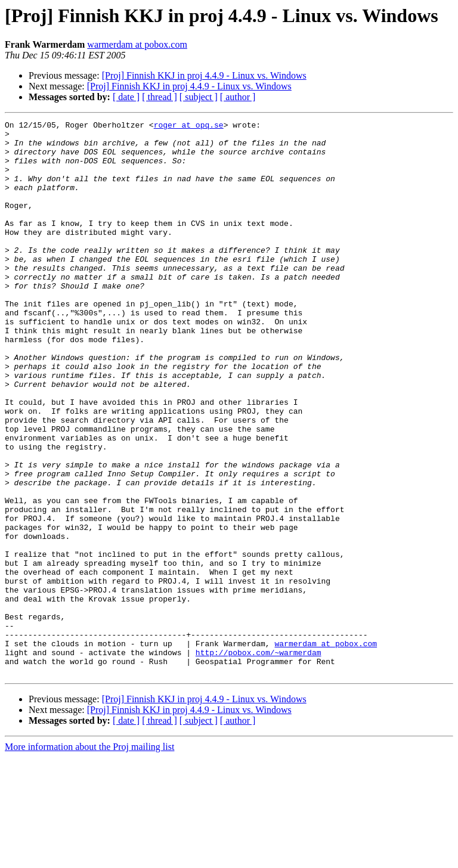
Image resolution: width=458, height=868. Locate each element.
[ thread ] (160, 97)
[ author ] (238, 97)
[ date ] (126, 97)
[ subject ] (199, 97)
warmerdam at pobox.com (137, 44)
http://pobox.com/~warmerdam (259, 759)
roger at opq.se (189, 126)
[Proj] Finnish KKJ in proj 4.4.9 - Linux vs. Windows (204, 75)
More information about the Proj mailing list (89, 858)
